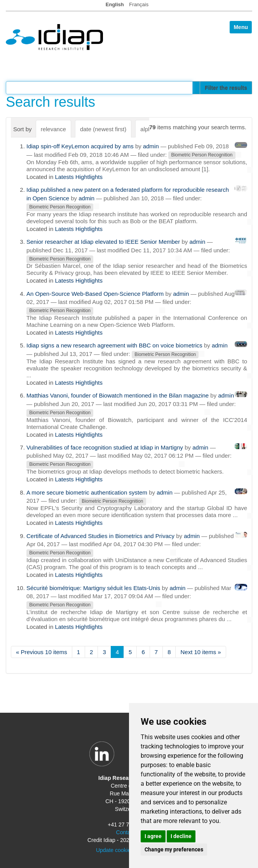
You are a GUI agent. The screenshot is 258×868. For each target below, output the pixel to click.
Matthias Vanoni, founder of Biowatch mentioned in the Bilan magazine (118, 395)
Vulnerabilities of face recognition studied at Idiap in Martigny (105, 447)
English (115, 4)
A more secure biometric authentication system (87, 492)
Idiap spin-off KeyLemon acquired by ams (80, 146)
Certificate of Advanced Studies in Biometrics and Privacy (100, 536)
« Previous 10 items (42, 652)
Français (139, 4)
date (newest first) (103, 129)
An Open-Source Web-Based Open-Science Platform (95, 294)
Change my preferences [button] (174, 849)
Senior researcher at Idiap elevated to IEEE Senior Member (103, 242)
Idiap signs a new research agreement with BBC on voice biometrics (114, 345)
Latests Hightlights (79, 177)
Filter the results (226, 88)
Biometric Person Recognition (202, 155)
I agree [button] (153, 836)
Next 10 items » (200, 652)
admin (151, 146)
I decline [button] (181, 836)
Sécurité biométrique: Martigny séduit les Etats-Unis (93, 588)
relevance (53, 129)
